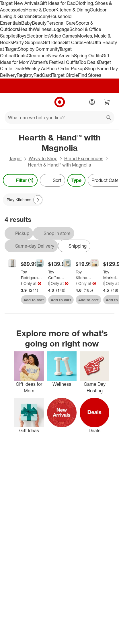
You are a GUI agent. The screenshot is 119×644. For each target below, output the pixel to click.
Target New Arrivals (20, 3)
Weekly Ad (36, 68)
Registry (25, 75)
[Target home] (60, 102)
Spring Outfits (88, 56)
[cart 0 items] (107, 102)
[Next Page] (38, 200)
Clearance (37, 56)
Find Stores (90, 75)
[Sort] (52, 180)
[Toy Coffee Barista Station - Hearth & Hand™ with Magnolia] (56, 275)
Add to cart (34, 300)
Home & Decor (40, 10)
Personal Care (61, 23)
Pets (88, 42)
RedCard (43, 75)
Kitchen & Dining (73, 10)
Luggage (60, 29)
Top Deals (89, 62)
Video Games (63, 36)
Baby (27, 23)
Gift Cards (73, 42)
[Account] (92, 102)
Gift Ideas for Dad (57, 3)
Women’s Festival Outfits (54, 62)
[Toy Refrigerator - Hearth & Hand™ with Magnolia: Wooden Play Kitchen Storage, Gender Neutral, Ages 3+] (32, 275)
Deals (21, 56)
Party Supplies (28, 42)
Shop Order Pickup (66, 68)
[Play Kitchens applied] (23, 200)
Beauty (39, 23)
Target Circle (65, 75)
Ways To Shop (43, 158)
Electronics (38, 36)
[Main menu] (12, 102)
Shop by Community (38, 49)
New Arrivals (61, 56)
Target (15, 158)
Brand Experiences (84, 158)
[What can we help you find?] (60, 118)
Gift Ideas (53, 42)
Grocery (41, 16)
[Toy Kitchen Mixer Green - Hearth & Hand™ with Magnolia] (84, 275)
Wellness (42, 29)
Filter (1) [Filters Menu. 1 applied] (20, 180)
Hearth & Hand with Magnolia (22, 283)
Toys (22, 36)
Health (26, 29)
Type (76, 180)
